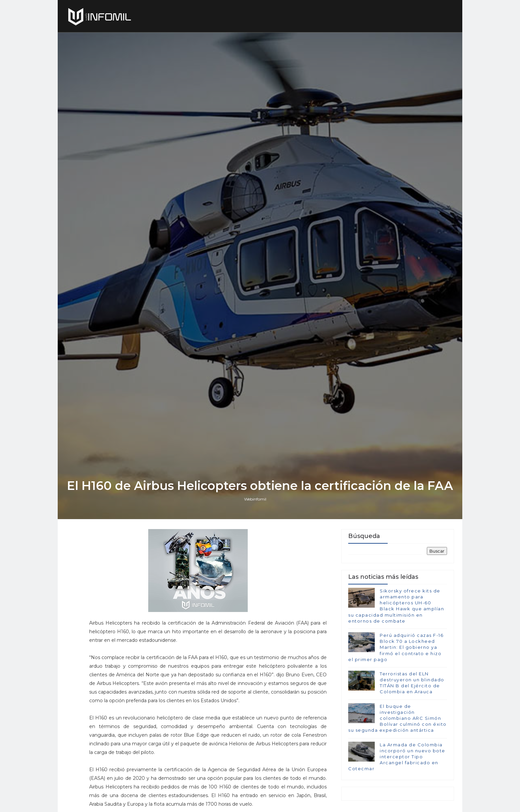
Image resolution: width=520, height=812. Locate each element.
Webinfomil (255, 499)
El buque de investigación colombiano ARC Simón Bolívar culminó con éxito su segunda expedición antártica (397, 718)
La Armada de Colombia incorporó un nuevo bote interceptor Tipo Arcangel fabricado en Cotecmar (397, 757)
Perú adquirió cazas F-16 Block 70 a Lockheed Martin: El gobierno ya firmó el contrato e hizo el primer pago (396, 647)
